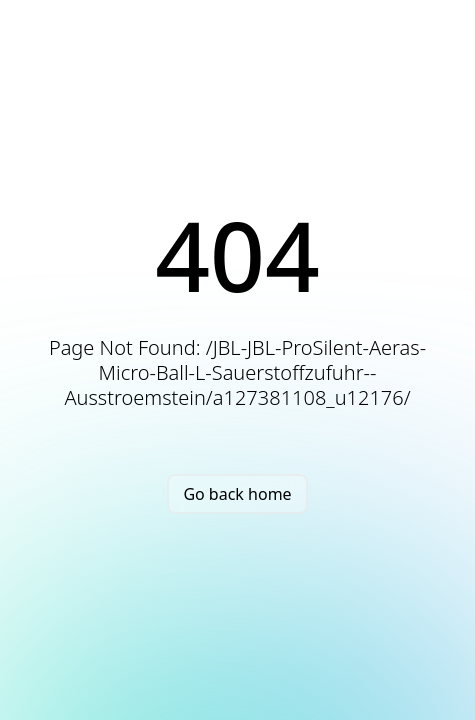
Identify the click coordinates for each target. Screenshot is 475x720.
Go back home (237, 494)
